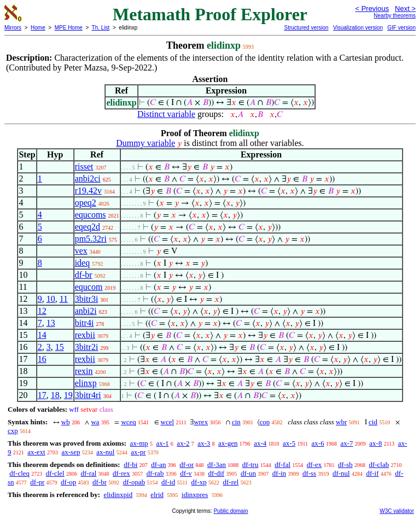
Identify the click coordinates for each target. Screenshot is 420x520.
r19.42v (88, 191)
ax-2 (183, 443)
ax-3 (204, 443)
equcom (89, 287)
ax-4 (260, 443)
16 (42, 359)
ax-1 (163, 443)
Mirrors (13, 28)
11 (64, 299)
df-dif (217, 473)
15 (60, 347)
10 (51, 299)
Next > (405, 8)
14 (42, 335)
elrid (157, 495)
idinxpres (195, 495)
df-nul (341, 473)
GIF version (401, 28)
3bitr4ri (88, 395)
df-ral (88, 473)
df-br (84, 275)
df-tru (250, 465)
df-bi (130, 465)
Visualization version (358, 28)
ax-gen (228, 443)
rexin (84, 371)
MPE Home (69, 28)
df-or (186, 465)
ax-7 (346, 443)
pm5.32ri (91, 239)
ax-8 (375, 443)
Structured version (306, 28)
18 (55, 395)
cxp (13, 431)
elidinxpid (118, 495)
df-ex (314, 465)
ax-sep (71, 452)
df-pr (37, 482)
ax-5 (289, 443)
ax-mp (139, 443)
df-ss (309, 473)
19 (68, 395)
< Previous (372, 8)
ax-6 (318, 443)
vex (81, 251)
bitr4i (84, 323)
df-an (158, 465)
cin (236, 422)
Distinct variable (166, 114)
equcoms (91, 215)
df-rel (231, 482)
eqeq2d (87, 227)
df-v (186, 473)
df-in (279, 473)
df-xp (199, 482)
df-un (248, 473)
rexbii (85, 335)
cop (265, 422)
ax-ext (36, 452)
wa (95, 422)
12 (42, 311)
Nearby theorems (395, 16)
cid (373, 422)
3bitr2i (87, 347)
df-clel (55, 473)
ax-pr (138, 452)
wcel (168, 422)
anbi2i (86, 311)
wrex (201, 422)
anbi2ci (88, 179)
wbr (341, 422)
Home (38, 28)
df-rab (155, 473)
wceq (128, 422)
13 (51, 323)
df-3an (217, 465)
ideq (83, 263)
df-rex (121, 473)
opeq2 (86, 203)
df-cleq (19, 473)
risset (84, 166)
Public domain (231, 511)
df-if (372, 473)
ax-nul (105, 452)
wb (66, 422)
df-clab (379, 465)
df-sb (345, 465)
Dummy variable (145, 143)
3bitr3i (87, 299)
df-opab (134, 482)
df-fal (282, 465)
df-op (68, 482)
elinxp (86, 383)
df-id (168, 482)
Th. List (101, 28)
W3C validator (397, 511)
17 (42, 395)
